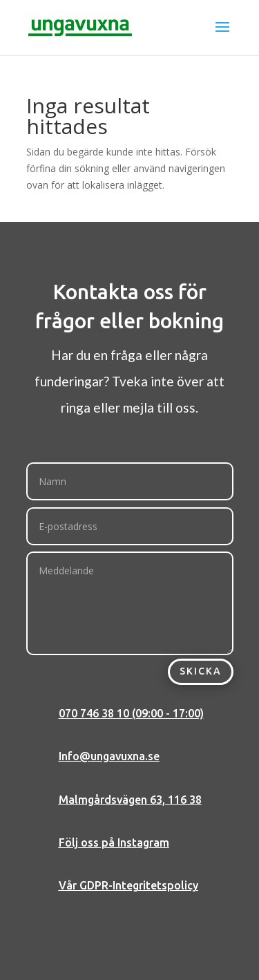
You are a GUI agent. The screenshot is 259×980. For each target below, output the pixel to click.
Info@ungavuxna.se (109, 756)
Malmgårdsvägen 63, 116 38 (130, 800)
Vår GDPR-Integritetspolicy (128, 885)
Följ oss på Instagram (114, 842)
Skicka (201, 671)
